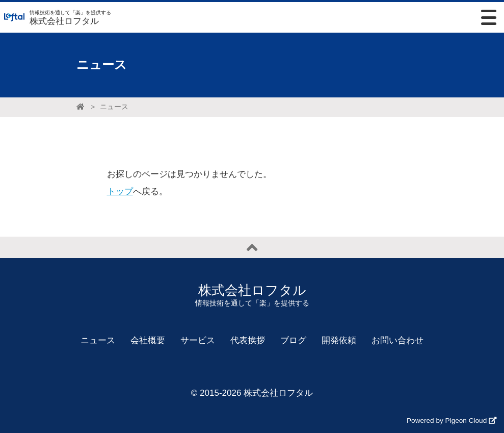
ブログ (293, 340)
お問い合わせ (397, 340)
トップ (120, 192)
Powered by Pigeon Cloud (452, 421)
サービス (198, 340)
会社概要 (148, 340)
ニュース (114, 107)
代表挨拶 (248, 340)
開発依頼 (339, 340)
